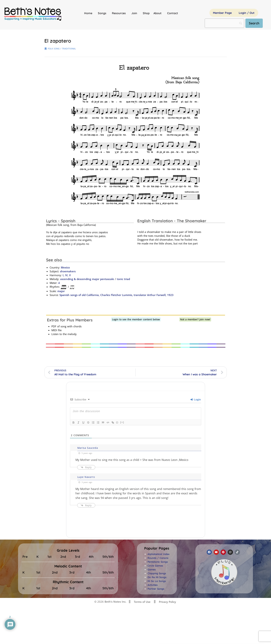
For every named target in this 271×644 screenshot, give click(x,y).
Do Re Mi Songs (157, 577)
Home (89, 13)
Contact (173, 13)
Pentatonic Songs (158, 562)
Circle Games (155, 566)
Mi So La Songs (157, 581)
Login (196, 399)
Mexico (65, 267)
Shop (146, 13)
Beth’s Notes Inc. (115, 602)
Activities (153, 585)
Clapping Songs (157, 573)
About (158, 13)
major (61, 291)
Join (135, 13)
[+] (122, 422)
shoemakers (68, 271)
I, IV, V (66, 275)
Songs (103, 13)
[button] (157, 548)
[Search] (254, 23)
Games (152, 570)
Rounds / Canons (158, 558)
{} (117, 422)
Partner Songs (156, 589)
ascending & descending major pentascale (87, 279)
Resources (120, 13)
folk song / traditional (62, 49)
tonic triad (123, 279)
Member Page (222, 13)
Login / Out (247, 13)
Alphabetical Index (158, 554)
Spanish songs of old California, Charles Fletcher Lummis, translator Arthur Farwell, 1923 (117, 295)
